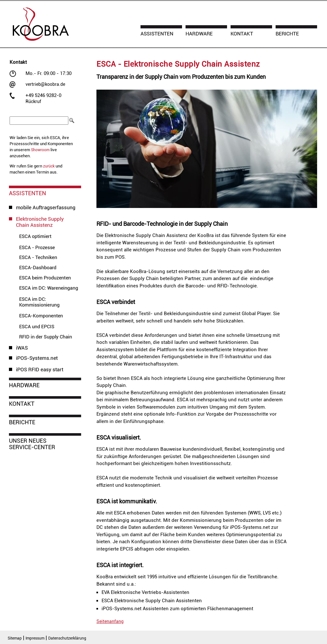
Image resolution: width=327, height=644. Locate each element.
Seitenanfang (110, 621)
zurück (49, 166)
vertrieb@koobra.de (45, 84)
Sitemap (15, 638)
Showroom (40, 150)
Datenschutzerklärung (67, 638)
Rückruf (33, 101)
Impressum (35, 638)
